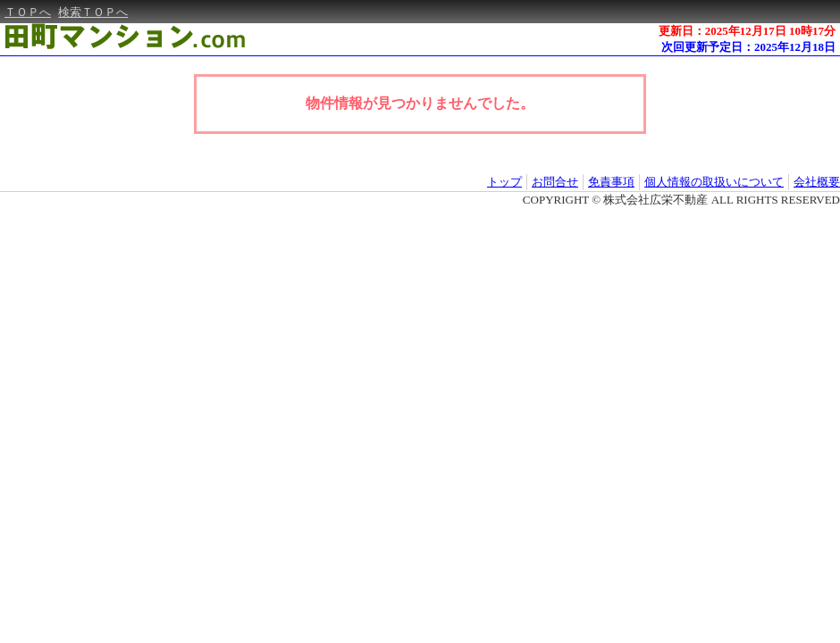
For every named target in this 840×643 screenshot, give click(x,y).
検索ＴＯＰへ (93, 12)
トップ (504, 182)
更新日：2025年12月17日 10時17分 (747, 31)
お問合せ (555, 182)
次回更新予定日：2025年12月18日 (748, 47)
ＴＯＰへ (28, 12)
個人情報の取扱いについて (714, 182)
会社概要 (817, 182)
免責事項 (611, 182)
